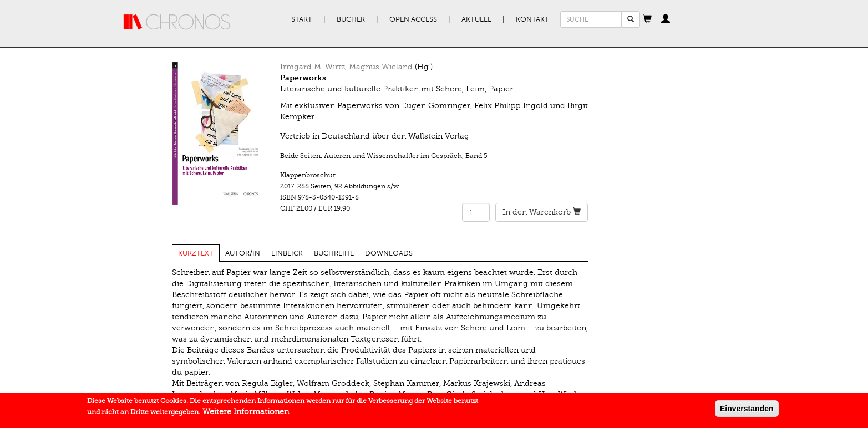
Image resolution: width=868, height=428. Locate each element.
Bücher (351, 19)
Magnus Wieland (381, 67)
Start (302, 19)
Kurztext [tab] (196, 253)
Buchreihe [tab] (334, 253)
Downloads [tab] (389, 253)
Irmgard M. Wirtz (313, 67)
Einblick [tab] (287, 253)
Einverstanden (747, 411)
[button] (647, 19)
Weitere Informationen (246, 414)
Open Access (413, 19)
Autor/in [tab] (243, 253)
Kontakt (532, 19)
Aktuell (476, 19)
